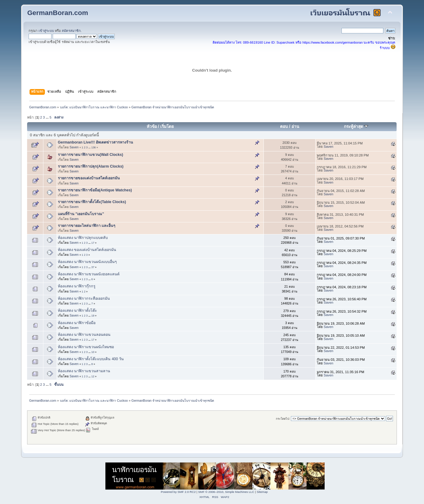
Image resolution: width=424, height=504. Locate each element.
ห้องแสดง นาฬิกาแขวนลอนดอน (84, 335)
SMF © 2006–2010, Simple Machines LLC (226, 492)
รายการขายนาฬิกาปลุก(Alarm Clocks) (91, 166)
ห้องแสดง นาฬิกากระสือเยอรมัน (84, 298)
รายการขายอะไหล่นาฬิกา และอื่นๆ (87, 226)
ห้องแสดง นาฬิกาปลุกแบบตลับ (83, 238)
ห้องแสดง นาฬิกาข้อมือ (77, 323)
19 (93, 316)
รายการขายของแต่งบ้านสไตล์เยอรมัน (89, 178)
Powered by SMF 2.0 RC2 (178, 492)
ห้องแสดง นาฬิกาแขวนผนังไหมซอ (86, 347)
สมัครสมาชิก (71, 31)
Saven (74, 147)
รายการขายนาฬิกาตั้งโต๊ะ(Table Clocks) (92, 202)
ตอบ (284, 127)
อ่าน (295, 127)
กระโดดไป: (283, 419)
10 (93, 352)
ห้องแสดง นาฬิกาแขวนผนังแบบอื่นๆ (87, 262)
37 (93, 267)
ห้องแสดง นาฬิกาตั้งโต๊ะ (77, 311)
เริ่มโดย (167, 127)
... (48, 117)
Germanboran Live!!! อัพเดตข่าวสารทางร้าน (95, 142)
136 (94, 147)
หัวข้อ (152, 127)
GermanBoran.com (58, 13)
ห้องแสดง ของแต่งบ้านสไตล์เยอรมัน (87, 250)
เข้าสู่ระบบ (46, 31)
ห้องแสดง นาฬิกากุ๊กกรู (77, 286)
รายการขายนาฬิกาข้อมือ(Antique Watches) (95, 190)
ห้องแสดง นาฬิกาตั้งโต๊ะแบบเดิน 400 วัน (91, 359)
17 (93, 243)
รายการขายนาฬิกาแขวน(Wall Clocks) (90, 155)
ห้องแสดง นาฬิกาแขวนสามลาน (84, 371)
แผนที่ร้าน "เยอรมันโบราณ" (81, 214)
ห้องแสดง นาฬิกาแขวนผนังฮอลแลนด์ (89, 274)
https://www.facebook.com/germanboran (332, 42)
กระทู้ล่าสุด (356, 127)
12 (93, 376)
